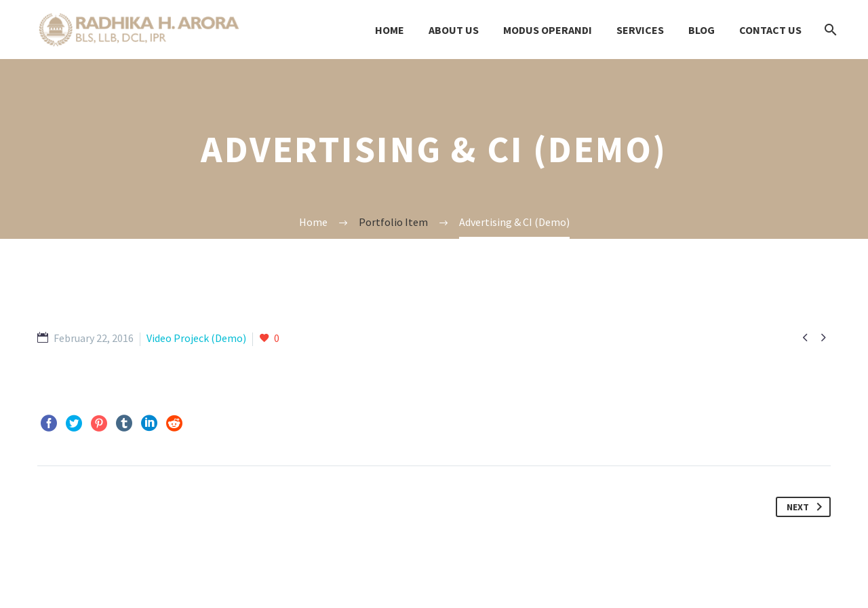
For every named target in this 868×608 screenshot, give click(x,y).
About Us (454, 30)
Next (807, 507)
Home (390, 30)
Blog (702, 30)
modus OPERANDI (548, 30)
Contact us (770, 30)
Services (640, 30)
